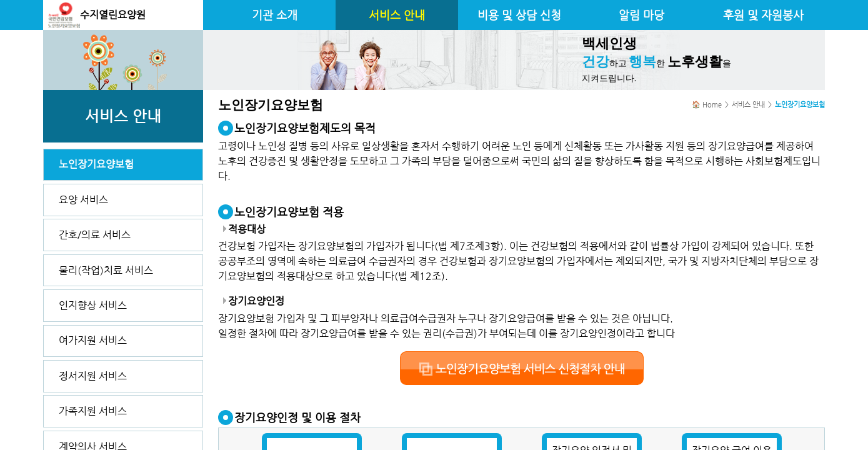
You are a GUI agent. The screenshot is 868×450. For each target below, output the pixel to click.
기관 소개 (275, 15)
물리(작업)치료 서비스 (106, 270)
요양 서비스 (83, 200)
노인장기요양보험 (96, 164)
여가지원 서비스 (93, 340)
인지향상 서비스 (93, 305)
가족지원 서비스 (93, 411)
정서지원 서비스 (93, 376)
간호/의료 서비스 (95, 235)
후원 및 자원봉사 (763, 15)
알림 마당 (641, 15)
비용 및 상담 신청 (519, 15)
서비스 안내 (397, 15)
